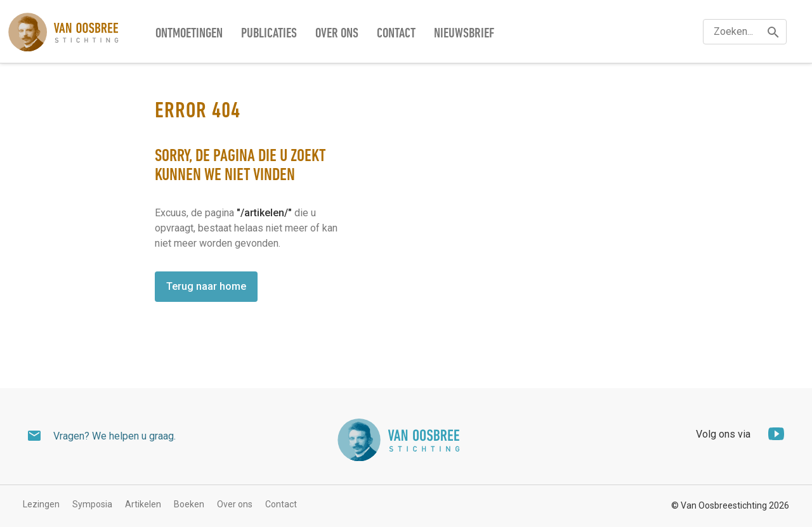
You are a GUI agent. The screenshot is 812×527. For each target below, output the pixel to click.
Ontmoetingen (189, 34)
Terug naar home (206, 286)
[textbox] (745, 32)
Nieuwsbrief (464, 34)
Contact (396, 34)
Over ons (337, 34)
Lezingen (41, 504)
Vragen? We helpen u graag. (115, 436)
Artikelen (143, 504)
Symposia (92, 504)
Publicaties (269, 34)
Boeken (189, 504)
